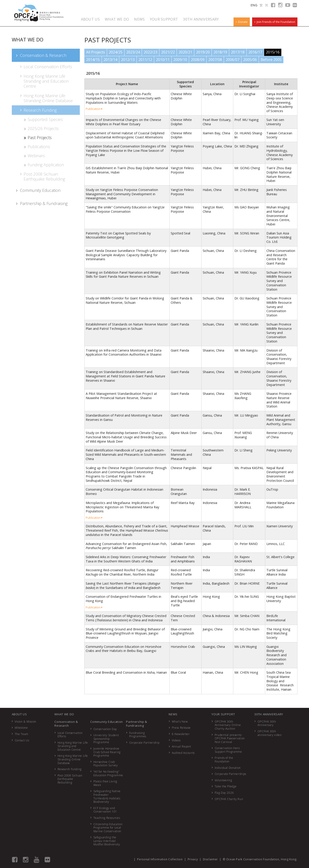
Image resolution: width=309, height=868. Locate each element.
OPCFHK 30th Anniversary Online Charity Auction (228, 725)
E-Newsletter (181, 734)
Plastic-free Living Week (105, 783)
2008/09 (198, 60)
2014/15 (93, 60)
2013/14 (110, 60)
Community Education (38, 190)
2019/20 (203, 52)
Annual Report (181, 746)
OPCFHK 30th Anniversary (267, 723)
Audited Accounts (183, 753)
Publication (94, 109)
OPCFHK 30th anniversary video (270, 733)
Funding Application (44, 165)
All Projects (96, 52)
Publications (37, 147)
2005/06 (250, 60)
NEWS (139, 19)
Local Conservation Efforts (46, 67)
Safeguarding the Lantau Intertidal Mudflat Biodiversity (107, 841)
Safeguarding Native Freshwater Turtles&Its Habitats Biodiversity (107, 796)
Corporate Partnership (144, 743)
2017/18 (238, 52)
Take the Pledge (226, 786)
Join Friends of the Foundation (275, 22)
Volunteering (223, 780)
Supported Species (43, 119)
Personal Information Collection (160, 859)
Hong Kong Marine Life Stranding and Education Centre (44, 81)
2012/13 (128, 60)
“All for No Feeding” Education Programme (108, 773)
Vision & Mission (26, 722)
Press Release (181, 728)
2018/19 (220, 52)
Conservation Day (105, 729)
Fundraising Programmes (138, 735)
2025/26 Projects (41, 128)
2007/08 (215, 60)
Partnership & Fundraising (41, 203)
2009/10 (180, 60)
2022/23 (151, 52)
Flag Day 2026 (224, 793)
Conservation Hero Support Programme (228, 750)
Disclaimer (210, 859)
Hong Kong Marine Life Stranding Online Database (46, 98)
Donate (242, 22)
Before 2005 (271, 60)
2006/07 (233, 60)
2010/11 (163, 60)
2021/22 (168, 52)
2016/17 (255, 52)
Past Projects (38, 137)
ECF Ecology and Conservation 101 (105, 810)
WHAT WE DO (117, 19)
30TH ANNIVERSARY (201, 19)
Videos (176, 740)
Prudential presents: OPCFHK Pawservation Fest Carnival (230, 738)
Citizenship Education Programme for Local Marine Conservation (108, 828)
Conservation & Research (41, 55)
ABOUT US (90, 19)
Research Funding (38, 110)
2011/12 (145, 60)
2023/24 (133, 52)
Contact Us (22, 740)
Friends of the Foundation (224, 760)
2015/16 (273, 52)
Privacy (193, 859)
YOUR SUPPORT (164, 19)
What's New (180, 722)
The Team (22, 734)
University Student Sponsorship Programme (106, 739)
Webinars (34, 156)
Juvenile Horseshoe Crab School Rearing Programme (107, 752)
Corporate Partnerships (230, 774)
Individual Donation (228, 768)
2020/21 (185, 52)
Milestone (21, 728)
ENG (254, 5)
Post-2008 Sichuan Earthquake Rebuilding (42, 176)
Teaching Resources (107, 818)
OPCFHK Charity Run (229, 799)
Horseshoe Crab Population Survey (106, 764)
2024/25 (116, 52)
